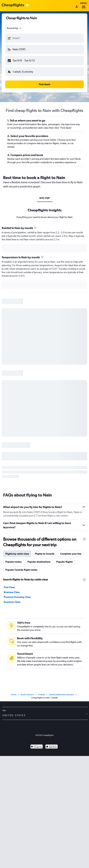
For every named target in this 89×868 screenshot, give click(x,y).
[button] (44, 38)
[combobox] (14, 28)
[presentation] (35, 228)
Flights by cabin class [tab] (17, 554)
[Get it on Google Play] (37, 747)
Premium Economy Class (17, 597)
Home (14, 695)
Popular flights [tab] (64, 562)
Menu (84, 6)
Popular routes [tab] (13, 562)
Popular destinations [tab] (39, 562)
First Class (9, 587)
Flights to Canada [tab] (45, 554)
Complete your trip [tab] (71, 554)
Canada (41, 695)
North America (27, 695)
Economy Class (12, 602)
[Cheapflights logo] (13, 5)
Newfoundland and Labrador (62, 695)
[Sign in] (77, 7)
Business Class (12, 592)
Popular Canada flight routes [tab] (21, 570)
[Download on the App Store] (52, 747)
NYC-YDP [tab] (45, 198)
